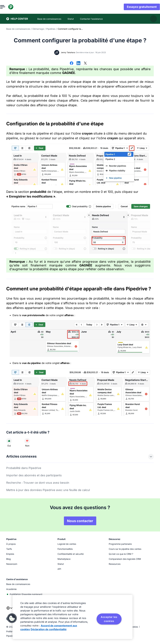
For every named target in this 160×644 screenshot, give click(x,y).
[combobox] (9, 610)
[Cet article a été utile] (9, 441)
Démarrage (38, 29)
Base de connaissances (18, 29)
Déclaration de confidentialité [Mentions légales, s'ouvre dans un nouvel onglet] (49, 629)
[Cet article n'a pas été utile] (27, 441)
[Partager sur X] (85, 63)
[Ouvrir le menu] (9, 7)
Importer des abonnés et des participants (34, 475)
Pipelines (51, 29)
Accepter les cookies (109, 619)
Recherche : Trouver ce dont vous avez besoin (38, 483)
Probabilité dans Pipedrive (24, 468)
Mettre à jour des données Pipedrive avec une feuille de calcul (48, 490)
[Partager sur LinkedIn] (78, 63)
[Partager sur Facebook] (72, 63)
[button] (12, 618)
